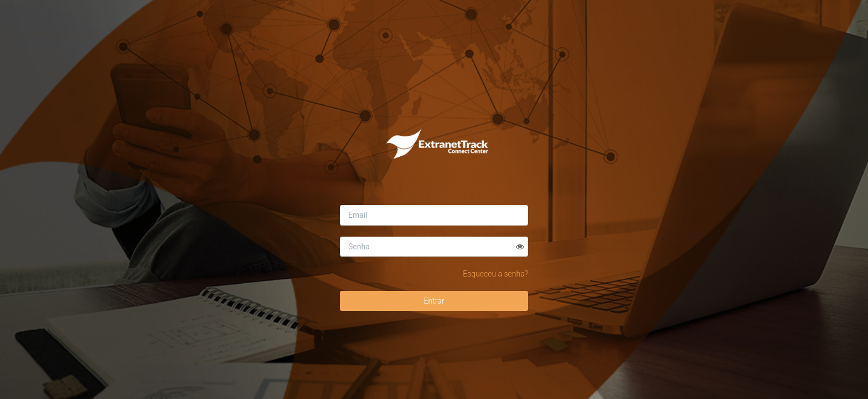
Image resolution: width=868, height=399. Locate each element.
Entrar (434, 301)
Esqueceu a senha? (495, 274)
